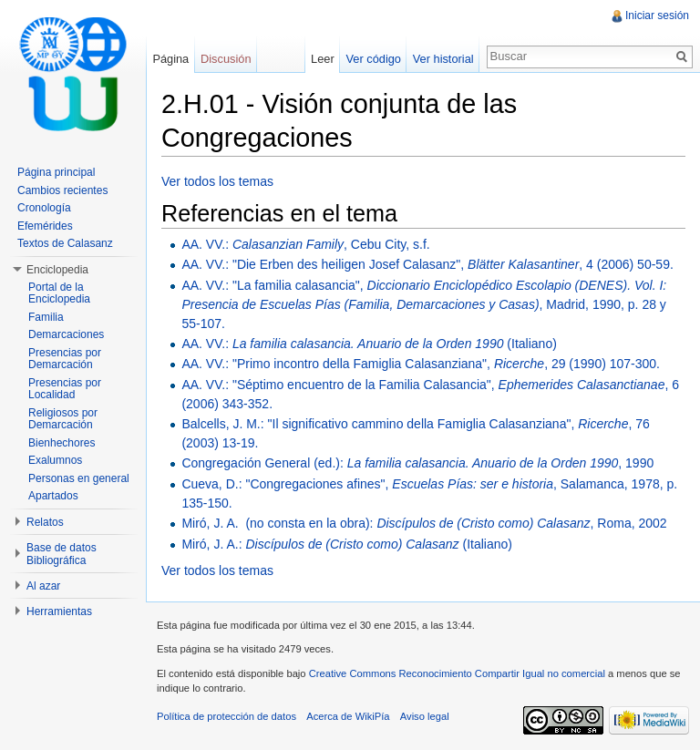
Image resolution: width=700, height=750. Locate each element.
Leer (323, 59)
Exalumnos (55, 460)
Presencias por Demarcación (65, 359)
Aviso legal (425, 716)
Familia (46, 317)
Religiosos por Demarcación (63, 419)
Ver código (373, 59)
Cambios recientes (62, 190)
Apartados (53, 496)
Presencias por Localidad (65, 389)
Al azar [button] (43, 586)
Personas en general (79, 478)
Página (170, 59)
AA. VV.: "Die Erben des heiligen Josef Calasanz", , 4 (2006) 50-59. (427, 264)
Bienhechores (62, 443)
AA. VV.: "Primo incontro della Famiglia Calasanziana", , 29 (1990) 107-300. (421, 364)
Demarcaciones (66, 334)
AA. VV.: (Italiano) (369, 344)
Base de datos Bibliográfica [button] (62, 554)
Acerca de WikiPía (348, 716)
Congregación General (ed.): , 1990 (417, 463)
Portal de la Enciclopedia (59, 293)
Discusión (226, 59)
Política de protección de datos (226, 716)
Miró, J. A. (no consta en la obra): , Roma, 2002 (424, 523)
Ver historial (443, 59)
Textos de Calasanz (65, 243)
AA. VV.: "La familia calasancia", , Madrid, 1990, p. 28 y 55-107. (424, 304)
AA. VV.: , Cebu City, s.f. (305, 244)
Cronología (44, 208)
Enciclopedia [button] (57, 270)
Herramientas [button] (59, 611)
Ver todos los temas (217, 181)
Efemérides (45, 226)
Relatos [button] (45, 522)
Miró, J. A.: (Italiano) (347, 544)
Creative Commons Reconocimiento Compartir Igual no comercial (457, 673)
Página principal (56, 172)
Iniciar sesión (657, 15)
